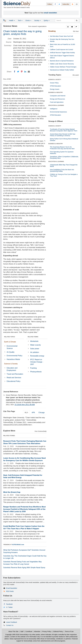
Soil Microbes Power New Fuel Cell (61, 36)
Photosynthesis (36, 372)
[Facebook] (15, 72)
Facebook (9, 604)
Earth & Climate (10, 342)
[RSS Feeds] (73, 4)
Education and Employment (12, 369)
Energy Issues (55, 89)
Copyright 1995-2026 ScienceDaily (17, 635)
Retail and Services (14, 378)
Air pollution (35, 352)
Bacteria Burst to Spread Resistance (62, 61)
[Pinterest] (22, 72)
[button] (68, 27)
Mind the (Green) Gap (12, 492)
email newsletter (50, 13)
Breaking (52, 31)
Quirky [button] (47, 20)
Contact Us (10, 625)
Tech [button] (20, 20)
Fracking (33, 368)
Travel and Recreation (15, 374)
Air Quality (11, 352)
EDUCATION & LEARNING (56, 105)
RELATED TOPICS (10, 337)
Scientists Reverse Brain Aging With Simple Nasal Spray (24, 568)
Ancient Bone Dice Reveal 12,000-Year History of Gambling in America (63, 135)
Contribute (29, 632)
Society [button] (37, 20)
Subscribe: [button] (66, 4)
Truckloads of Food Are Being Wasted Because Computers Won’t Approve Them (64, 130)
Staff (22, 632)
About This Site (13, 632)
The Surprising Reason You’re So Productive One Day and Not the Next (62, 148)
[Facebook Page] (55, 4)
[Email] (29, 72)
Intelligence (54, 109)
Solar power (35, 349)
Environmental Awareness (58, 112)
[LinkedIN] (25, 72)
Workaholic (34, 341)
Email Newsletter (12, 588)
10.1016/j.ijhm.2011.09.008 (25, 405)
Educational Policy (14, 381)
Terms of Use (69, 632)
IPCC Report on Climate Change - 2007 (37, 362)
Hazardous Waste (13, 359)
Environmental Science (12, 347)
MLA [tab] (26, 413)
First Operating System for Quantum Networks (62, 153)
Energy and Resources (57, 99)
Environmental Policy (15, 356)
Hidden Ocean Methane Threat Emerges (63, 67)
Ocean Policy (54, 83)
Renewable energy (37, 356)
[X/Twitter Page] (59, 4)
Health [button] (12, 20)
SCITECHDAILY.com (18, 545)
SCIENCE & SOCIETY (55, 80)
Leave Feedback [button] (12, 622)
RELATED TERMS (33, 337)
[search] (77, 20)
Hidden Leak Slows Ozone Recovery (62, 64)
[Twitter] (18, 72)
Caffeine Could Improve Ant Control (61, 50)
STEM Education (55, 86)
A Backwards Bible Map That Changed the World (64, 166)
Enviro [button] (28, 20)
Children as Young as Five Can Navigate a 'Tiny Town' (64, 175)
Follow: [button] (50, 4)
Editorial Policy (58, 632)
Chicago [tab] (42, 413)
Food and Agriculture (57, 102)
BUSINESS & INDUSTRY (56, 92)
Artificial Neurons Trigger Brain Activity (62, 53)
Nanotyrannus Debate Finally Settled (62, 70)
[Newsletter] (77, 4)
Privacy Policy (47, 632)
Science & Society (11, 364)
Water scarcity (36, 345)
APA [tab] (33, 413)
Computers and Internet (58, 96)
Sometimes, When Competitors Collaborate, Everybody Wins (64, 157)
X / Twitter (9, 607)
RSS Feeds (10, 591)
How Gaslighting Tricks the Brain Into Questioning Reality (62, 170)
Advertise (37, 632)
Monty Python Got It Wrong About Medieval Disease (64, 140)
